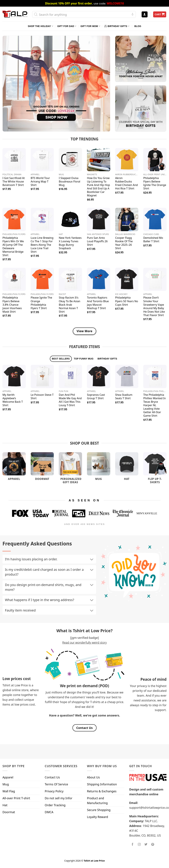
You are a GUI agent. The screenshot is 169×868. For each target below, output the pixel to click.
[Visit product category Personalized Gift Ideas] (70, 470)
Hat (5, 805)
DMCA (49, 812)
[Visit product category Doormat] (42, 468)
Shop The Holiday (41, 26)
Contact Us (52, 777)
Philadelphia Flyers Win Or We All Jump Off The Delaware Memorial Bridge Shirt (13, 247)
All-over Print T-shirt (16, 798)
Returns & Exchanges (102, 791)
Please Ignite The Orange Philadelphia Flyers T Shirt (41, 303)
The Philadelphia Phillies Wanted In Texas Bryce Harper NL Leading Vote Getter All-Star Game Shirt (154, 405)
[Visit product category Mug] (99, 468)
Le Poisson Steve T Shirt (42, 397)
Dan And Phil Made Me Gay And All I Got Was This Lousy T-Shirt (70, 400)
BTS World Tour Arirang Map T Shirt (40, 182)
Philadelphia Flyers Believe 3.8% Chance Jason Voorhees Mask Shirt (12, 305)
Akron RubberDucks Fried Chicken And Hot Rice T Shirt (127, 183)
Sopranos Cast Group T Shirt (96, 397)
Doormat (9, 812)
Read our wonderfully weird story (84, 642)
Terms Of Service (56, 784)
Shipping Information (102, 784)
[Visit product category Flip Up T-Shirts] (155, 470)
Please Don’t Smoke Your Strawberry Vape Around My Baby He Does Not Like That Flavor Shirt (154, 306)
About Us (93, 777)
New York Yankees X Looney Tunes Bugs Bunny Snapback (70, 243)
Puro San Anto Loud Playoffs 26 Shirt (97, 241)
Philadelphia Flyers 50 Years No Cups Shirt (127, 301)
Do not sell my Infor (59, 798)
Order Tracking (55, 805)
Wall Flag (9, 791)
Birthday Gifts (117, 26)
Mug (6, 784)
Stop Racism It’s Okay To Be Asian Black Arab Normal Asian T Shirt (69, 305)
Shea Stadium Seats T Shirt (124, 397)
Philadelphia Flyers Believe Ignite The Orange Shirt (155, 183)
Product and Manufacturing (97, 801)
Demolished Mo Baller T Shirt (153, 240)
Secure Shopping (99, 810)
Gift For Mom (90, 26)
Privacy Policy (54, 791)
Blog (138, 26)
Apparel (8, 777)
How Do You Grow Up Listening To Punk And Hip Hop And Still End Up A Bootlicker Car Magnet (98, 187)
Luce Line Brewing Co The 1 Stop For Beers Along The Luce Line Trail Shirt (42, 245)
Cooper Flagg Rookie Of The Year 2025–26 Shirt (124, 243)
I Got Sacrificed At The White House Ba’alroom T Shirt (14, 182)
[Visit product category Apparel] (14, 468)
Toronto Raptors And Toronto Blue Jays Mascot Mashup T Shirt (98, 303)
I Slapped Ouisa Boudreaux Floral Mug (69, 182)
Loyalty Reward (98, 817)
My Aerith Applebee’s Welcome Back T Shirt (13, 400)
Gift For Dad (67, 26)
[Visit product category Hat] (127, 468)
